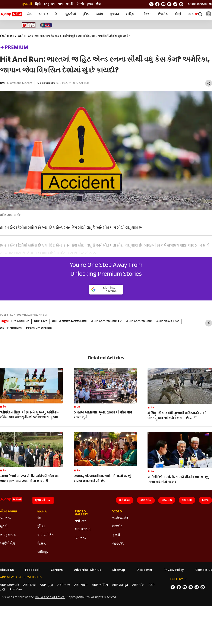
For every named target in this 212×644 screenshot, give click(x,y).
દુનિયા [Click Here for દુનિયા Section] (41, 527)
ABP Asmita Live (139, 321)
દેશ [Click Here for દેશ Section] (39, 518)
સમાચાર (43, 14)
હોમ (29, 14)
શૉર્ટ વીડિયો (125, 500)
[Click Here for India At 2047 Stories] (46, 25)
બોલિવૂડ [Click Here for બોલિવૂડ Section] (43, 552)
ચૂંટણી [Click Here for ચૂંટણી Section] (4, 527)
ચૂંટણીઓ (70, 14)
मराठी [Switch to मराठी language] (70, 4)
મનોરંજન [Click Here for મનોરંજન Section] (81, 521)
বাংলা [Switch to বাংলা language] (60, 4)
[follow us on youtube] (163, 4)
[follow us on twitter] (151, 4)
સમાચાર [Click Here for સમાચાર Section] (42, 512)
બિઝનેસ (163, 14)
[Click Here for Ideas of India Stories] (29, 25)
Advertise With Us (88, 570)
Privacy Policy (174, 570)
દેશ (56, 14)
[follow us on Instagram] (169, 4)
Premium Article (39, 328)
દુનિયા (86, 14)
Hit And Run (20, 321)
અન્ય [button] (193, 14)
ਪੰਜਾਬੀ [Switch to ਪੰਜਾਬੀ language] (80, 4)
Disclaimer (145, 570)
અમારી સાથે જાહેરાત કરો (200, 4)
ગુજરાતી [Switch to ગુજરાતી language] (27, 4)
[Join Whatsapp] (181, 4)
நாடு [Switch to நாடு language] (90, 4)
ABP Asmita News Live (69, 321)
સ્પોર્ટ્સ (130, 14)
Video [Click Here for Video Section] (117, 512)
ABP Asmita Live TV (106, 321)
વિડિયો (205, 500)
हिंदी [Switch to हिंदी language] (38, 4)
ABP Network (10, 585)
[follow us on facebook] (157, 4)
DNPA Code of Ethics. (50, 598)
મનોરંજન (146, 14)
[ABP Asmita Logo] (11, 14)
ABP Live (41, 321)
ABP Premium (11, 328)
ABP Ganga (120, 585)
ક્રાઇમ (100, 14)
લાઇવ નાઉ (167, 500)
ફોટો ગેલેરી (187, 500)
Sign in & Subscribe (104, 290)
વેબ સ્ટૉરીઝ (146, 500)
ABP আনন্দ (64, 585)
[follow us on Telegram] (175, 4)
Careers (57, 570)
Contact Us (204, 570)
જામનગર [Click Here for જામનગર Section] (6, 518)
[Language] (43, 500)
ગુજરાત (114, 14)
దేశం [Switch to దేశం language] (99, 4)
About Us (7, 570)
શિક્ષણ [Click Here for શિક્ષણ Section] (42, 544)
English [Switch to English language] (49, 4)
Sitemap (119, 570)
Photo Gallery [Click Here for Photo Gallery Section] (81, 513)
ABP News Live (168, 321)
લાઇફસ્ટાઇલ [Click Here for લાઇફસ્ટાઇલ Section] (8, 535)
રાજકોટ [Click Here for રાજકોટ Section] (117, 527)
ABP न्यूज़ (47, 585)
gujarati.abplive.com (19, 83)
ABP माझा (81, 585)
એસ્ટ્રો (178, 14)
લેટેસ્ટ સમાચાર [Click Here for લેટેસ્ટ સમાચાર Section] (9, 512)
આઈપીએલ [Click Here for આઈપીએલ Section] (7, 544)
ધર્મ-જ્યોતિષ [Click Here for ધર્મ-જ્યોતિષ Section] (45, 535)
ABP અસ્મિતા (100, 585)
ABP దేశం (16, 590)
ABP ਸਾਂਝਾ (138, 585)
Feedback (32, 570)
